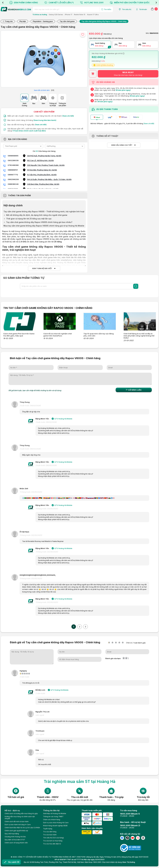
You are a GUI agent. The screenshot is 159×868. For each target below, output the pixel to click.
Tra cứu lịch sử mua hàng (53, 841)
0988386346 (13, 184)
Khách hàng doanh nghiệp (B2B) (55, 826)
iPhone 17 (69, 15)
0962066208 (13, 179)
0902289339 (13, 160)
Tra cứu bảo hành (50, 835)
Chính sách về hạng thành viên (16, 843)
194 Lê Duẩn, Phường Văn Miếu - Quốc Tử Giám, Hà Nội (49, 179)
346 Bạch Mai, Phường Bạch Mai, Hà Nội (43, 184)
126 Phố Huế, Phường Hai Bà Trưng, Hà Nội (44, 156)
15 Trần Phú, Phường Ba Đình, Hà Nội (42, 175)
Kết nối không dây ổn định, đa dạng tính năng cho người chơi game (37, 215)
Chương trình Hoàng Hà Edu (15, 837)
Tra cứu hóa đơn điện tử (52, 844)
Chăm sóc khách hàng (52, 820)
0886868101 (13, 170)
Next (156, 3)
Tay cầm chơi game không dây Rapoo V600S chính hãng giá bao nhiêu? (39, 222)
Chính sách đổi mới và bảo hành (17, 822)
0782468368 (13, 165)
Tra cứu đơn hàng (50, 832)
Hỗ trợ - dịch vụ (12, 810)
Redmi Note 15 (80, 15)
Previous (3, 3)
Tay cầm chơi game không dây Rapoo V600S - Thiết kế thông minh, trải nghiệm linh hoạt (44, 212)
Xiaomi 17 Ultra (93, 15)
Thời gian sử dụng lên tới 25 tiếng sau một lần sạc (29, 219)
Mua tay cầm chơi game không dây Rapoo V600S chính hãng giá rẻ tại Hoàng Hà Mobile (44, 226)
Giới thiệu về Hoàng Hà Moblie (55, 813)
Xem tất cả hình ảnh (42, 90)
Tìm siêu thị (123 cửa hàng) (53, 838)
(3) (18, 862)
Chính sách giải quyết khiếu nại (16, 831)
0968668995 (13, 156)
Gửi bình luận (134, 390)
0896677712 (13, 175)
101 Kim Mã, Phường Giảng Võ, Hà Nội (42, 170)
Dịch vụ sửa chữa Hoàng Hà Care (56, 823)
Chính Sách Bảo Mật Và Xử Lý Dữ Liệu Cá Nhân (22, 828)
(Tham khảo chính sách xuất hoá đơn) (29, 131)
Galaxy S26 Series (56, 15)
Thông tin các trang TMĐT (53, 817)
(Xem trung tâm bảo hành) (45, 120)
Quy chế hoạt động (12, 834)
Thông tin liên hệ (51, 810)
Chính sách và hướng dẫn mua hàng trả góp (21, 813)
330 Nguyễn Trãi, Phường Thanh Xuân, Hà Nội (46, 165)
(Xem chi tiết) (68, 116)
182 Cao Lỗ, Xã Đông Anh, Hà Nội (40, 160)
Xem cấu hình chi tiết (122, 145)
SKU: (148, 33)
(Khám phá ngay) (123, 90)
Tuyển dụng (48, 829)
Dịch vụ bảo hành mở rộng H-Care (18, 825)
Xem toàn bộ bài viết (42, 268)
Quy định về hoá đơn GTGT (15, 840)
